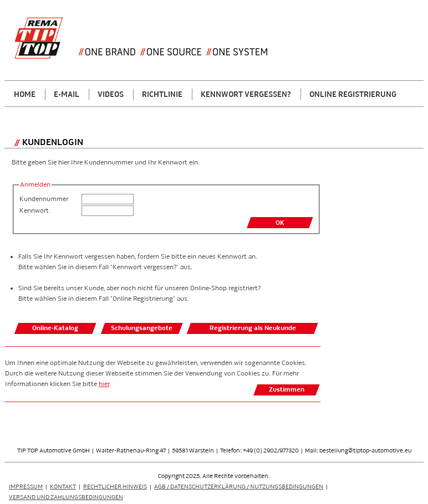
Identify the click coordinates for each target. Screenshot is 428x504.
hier (104, 384)
